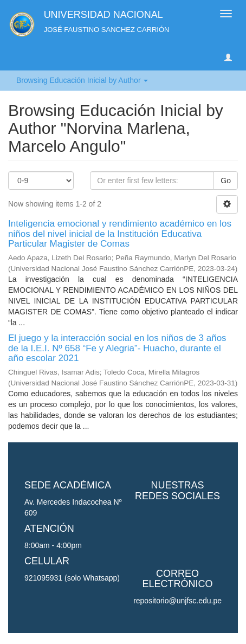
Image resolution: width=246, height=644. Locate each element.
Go (226, 181)
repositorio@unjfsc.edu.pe (177, 601)
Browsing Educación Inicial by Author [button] (82, 80)
